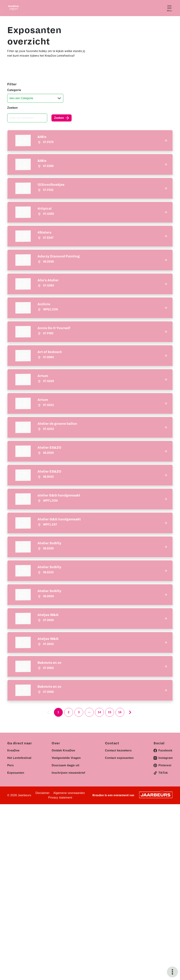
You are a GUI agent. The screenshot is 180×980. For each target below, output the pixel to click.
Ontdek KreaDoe (63, 838)
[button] (90, 140)
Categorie (14, 90)
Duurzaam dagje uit (66, 853)
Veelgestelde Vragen (66, 846)
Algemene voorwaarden (69, 881)
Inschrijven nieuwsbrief (68, 861)
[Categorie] (35, 98)
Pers (11, 853)
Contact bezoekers (118, 838)
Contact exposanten (119, 846)
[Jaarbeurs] (156, 883)
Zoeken (12, 108)
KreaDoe (13, 838)
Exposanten (16, 861)
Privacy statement (60, 886)
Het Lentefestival (19, 846)
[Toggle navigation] (169, 8)
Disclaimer (43, 881)
